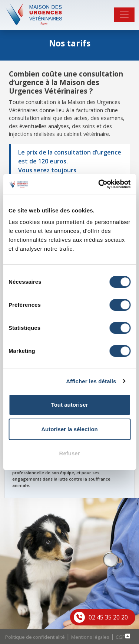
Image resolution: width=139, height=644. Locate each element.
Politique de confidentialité (35, 637)
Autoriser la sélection (69, 429)
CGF (120, 637)
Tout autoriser (70, 405)
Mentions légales (90, 637)
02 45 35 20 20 (108, 617)
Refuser (70, 453)
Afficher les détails (91, 381)
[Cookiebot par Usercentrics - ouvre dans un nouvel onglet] (99, 184)
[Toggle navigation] (124, 15)
